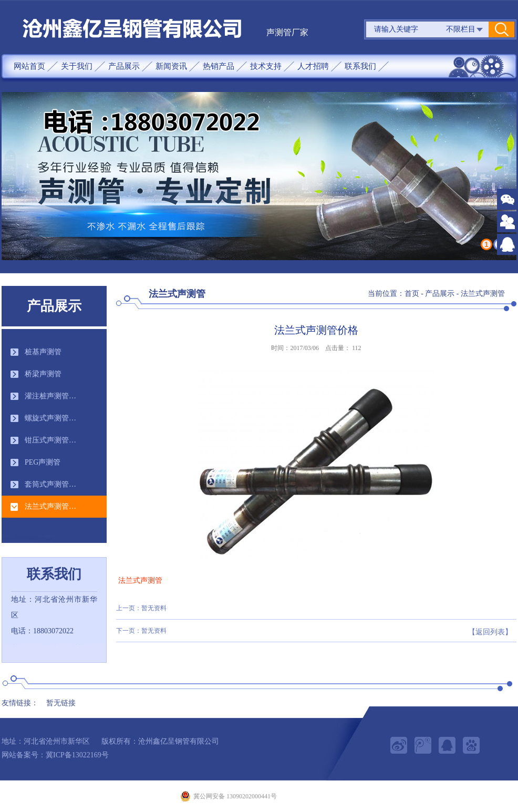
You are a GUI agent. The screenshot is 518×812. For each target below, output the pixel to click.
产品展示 (124, 66)
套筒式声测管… (50, 484)
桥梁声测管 (43, 374)
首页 (412, 294)
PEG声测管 (43, 462)
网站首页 (29, 66)
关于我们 (77, 66)
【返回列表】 (490, 632)
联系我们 (360, 66)
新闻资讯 (171, 66)
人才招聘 (313, 66)
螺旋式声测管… (50, 418)
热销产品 (219, 66)
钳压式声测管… (50, 440)
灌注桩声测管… (50, 396)
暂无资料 (154, 608)
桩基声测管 (43, 352)
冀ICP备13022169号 (77, 755)
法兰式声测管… (50, 506)
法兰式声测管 (483, 294)
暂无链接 (61, 703)
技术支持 (266, 66)
